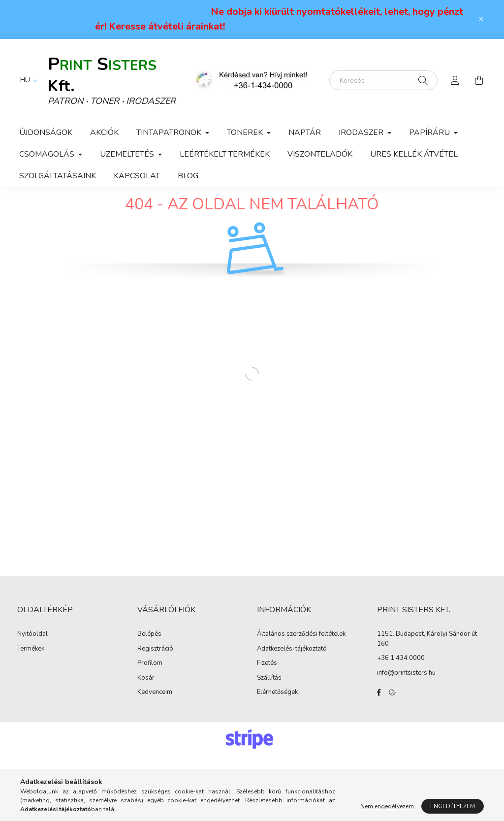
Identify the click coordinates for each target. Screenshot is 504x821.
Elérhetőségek (277, 714)
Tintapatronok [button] (170, 132)
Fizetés (267, 685)
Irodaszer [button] (362, 132)
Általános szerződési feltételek (301, 656)
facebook (379, 714)
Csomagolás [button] (48, 154)
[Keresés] (383, 80)
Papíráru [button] (430, 132)
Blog (188, 176)
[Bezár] (481, 19)
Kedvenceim (155, 714)
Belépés (149, 656)
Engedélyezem (453, 806)
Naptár (305, 132)
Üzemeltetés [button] (128, 154)
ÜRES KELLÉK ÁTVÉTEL (414, 154)
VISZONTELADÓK (320, 154)
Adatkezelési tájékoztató (292, 670)
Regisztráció (155, 670)
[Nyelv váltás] (27, 80)
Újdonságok (46, 132)
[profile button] (455, 80)
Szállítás (269, 699)
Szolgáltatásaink (58, 176)
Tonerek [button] (246, 132)
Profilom (150, 685)
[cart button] (479, 80)
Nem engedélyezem (387, 806)
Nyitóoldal (32, 656)
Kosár (146, 699)
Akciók (104, 132)
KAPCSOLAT (137, 176)
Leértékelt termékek (225, 154)
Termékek (31, 670)
